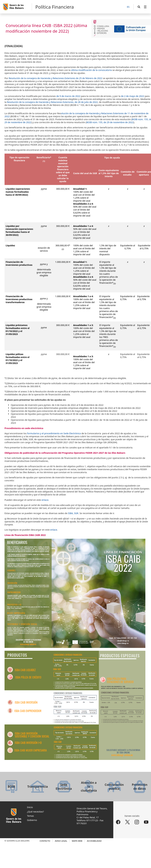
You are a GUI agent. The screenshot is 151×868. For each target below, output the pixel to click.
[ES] (128, 7)
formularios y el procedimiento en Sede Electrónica (54, 433)
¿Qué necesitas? (35, 812)
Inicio (30, 807)
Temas (31, 816)
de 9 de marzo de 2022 (69, 96)
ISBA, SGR (73, 513)
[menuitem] (145, 7)
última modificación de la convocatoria (91, 70)
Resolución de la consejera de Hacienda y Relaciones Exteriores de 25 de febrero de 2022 (56, 78)
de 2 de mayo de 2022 (133, 96)
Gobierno (32, 820)
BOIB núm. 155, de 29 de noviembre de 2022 (110, 122)
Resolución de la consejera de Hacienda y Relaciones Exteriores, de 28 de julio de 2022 (52, 102)
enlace (45, 500)
